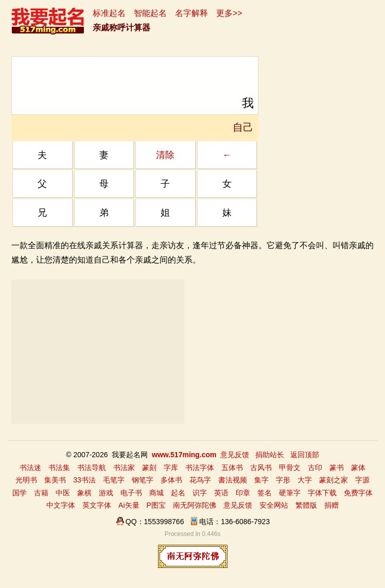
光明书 (26, 480)
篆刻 (149, 468)
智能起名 (150, 13)
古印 (315, 468)
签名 (265, 493)
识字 (200, 493)
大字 (305, 480)
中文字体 (61, 505)
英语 (221, 493)
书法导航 (92, 468)
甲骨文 (290, 468)
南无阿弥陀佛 (195, 505)
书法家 (124, 468)
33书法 (84, 480)
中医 (63, 493)
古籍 (41, 493)
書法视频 (233, 480)
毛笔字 (114, 480)
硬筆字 (290, 493)
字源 (362, 480)
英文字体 (97, 505)
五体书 (232, 468)
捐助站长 (270, 455)
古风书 (261, 468)
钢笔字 (143, 480)
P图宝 (156, 505)
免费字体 (358, 493)
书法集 (59, 468)
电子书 (131, 493)
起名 (178, 493)
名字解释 (191, 13)
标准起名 (109, 13)
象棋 (84, 493)
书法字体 (200, 468)
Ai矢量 (129, 505)
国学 (20, 493)
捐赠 (331, 505)
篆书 (337, 468)
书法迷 (30, 468)
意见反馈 (235, 455)
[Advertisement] (98, 352)
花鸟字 (200, 480)
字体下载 (322, 493)
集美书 (55, 480)
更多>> (229, 13)
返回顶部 (305, 455)
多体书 (171, 480)
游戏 (106, 493)
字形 (283, 480)
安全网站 (274, 505)
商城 (156, 493)
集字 (261, 480)
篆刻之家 (334, 480)
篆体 (358, 468)
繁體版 (306, 505)
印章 (243, 493)
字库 (171, 468)
